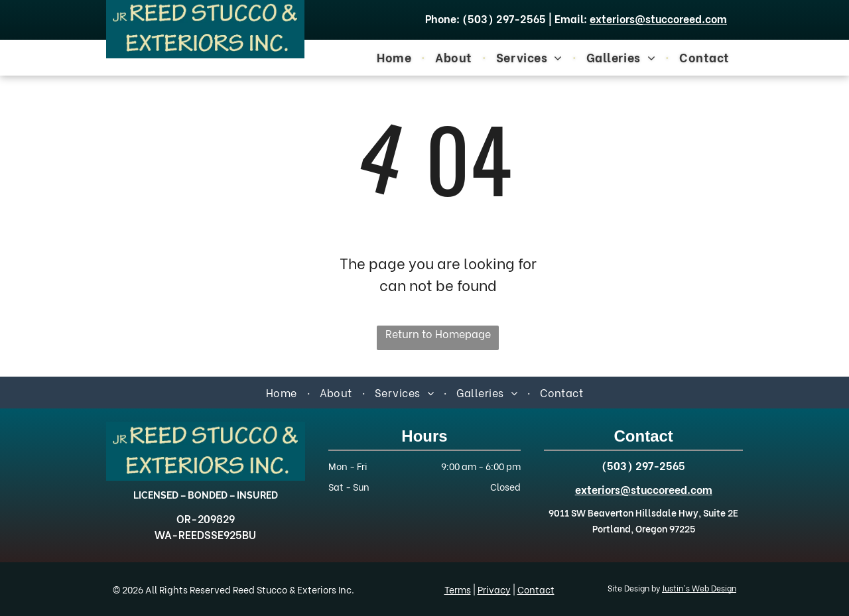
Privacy (494, 589)
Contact (536, 589)
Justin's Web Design (699, 588)
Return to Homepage (438, 333)
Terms (458, 589)
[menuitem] (396, 56)
